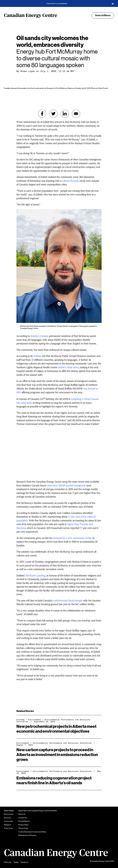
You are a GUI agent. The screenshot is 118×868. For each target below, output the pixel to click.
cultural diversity (70, 181)
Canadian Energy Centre (31, 15)
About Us (22, 814)
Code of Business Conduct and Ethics (32, 832)
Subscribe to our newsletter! (57, 4)
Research (7, 825)
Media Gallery (9, 811)
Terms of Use (23, 828)
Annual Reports (24, 821)
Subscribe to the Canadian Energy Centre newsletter (38, 811)
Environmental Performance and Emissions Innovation (53, 721)
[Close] (113, 4)
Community (8, 821)
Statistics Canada (39, 336)
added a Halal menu (68, 367)
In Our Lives (8, 828)
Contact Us (23, 818)
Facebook (24, 862)
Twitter (16, 862)
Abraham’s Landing (35, 576)
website (37, 356)
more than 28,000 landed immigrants (66, 486)
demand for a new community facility (72, 538)
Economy (21, 720)
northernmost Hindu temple (68, 601)
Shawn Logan (28, 71)
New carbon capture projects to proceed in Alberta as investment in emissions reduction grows (57, 755)
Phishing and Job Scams (27, 835)
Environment (35, 720)
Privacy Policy (23, 825)
